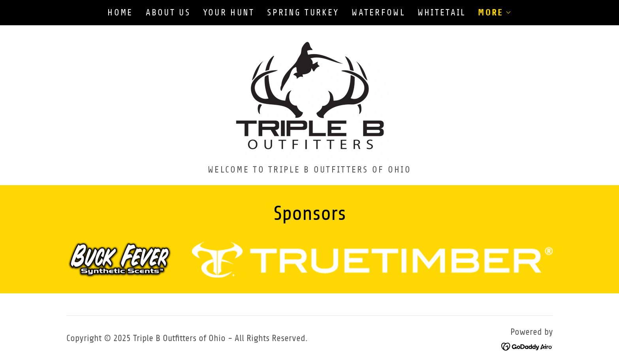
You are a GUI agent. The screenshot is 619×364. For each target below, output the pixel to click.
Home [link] (120, 12)
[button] (495, 13)
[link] (309, 97)
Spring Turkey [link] (303, 12)
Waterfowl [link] (378, 12)
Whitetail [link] (442, 12)
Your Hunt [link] (229, 12)
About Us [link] (168, 12)
